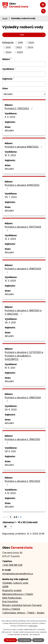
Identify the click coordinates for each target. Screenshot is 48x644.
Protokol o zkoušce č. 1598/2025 (23, 270)
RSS (32, 35)
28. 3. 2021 (10, 322)
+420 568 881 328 (12, 565)
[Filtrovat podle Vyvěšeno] (24, 74)
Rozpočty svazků (12, 590)
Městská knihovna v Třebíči (18, 594)
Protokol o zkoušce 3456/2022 (22, 187)
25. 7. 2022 (11, 197)
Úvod (5, 18)
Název (6, 59)
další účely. (33, 626)
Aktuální (9, 130)
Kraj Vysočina (10, 601)
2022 (19, 47)
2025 (20, 52)
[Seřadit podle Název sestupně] (11, 59)
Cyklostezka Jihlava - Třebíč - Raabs (23, 613)
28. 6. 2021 (10, 451)
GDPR (5, 587)
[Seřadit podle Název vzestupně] (11, 58)
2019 (20, 43)
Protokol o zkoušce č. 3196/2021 (22, 441)
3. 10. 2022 (10, 493)
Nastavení (38, 640)
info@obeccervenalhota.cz (18, 574)
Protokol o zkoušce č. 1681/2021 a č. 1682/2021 (23, 312)
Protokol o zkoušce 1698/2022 (24, 147)
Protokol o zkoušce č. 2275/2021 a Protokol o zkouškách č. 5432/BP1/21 (24, 356)
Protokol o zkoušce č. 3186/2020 (23, 399)
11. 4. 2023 (10, 117)
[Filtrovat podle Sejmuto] (24, 84)
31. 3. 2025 (10, 239)
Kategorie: (8, 42)
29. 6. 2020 (11, 410)
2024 (9, 52)
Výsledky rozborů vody (15, 583)
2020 (31, 43)
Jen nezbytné (25, 640)
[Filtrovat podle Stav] (24, 94)
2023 (30, 47)
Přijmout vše (10, 640)
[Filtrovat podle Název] (24, 64)
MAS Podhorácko (12, 598)
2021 (8, 47)
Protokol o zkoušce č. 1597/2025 (23, 228)
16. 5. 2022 (10, 155)
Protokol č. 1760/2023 (19, 108)
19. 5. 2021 (10, 368)
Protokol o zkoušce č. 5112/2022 (22, 483)
